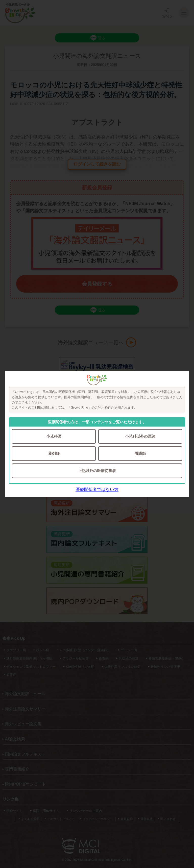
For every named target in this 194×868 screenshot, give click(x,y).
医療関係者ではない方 (97, 490)
